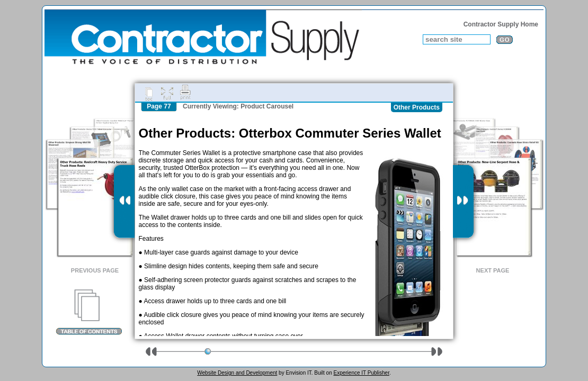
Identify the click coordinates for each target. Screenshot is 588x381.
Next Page (493, 270)
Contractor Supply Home (501, 24)
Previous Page (95, 270)
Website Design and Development (237, 373)
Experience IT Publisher (361, 373)
